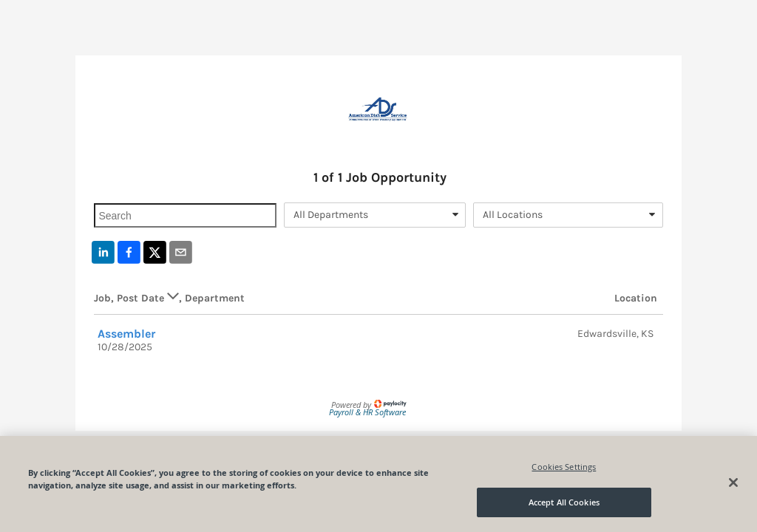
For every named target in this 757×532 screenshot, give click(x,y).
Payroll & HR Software (367, 412)
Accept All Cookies (564, 502)
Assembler (127, 334)
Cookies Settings (564, 467)
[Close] (733, 482)
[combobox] (375, 215)
